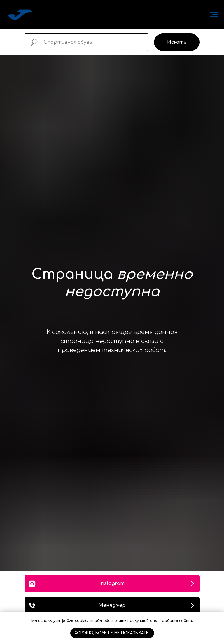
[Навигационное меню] (214, 15)
